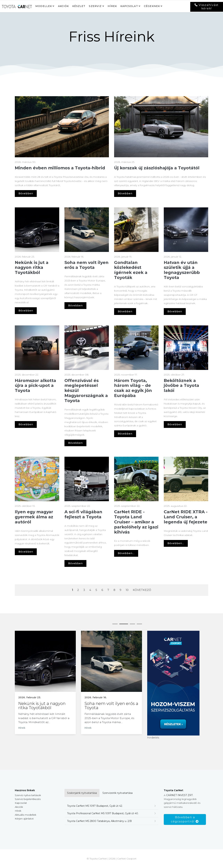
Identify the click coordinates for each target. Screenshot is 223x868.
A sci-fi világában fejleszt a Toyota (83, 514)
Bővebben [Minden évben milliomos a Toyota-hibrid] (26, 193)
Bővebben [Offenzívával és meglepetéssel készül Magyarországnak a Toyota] (75, 443)
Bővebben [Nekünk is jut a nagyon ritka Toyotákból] (26, 311)
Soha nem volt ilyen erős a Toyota (86, 265)
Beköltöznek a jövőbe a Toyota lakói (181, 386)
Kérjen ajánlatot (24, 819)
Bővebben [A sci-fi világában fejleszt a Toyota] (75, 563)
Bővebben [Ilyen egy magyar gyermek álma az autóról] (26, 552)
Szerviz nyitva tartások (28, 796)
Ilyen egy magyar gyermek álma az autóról (34, 517)
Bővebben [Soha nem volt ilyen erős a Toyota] (75, 306)
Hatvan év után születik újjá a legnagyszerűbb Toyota (182, 270)
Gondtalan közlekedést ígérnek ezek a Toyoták (131, 270)
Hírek (112, 6)
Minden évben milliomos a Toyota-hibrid (60, 168)
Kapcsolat (129, 6)
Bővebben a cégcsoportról (185, 820)
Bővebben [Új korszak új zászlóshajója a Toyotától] (125, 193)
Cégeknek (152, 6)
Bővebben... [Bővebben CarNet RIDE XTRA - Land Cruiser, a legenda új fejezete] (176, 543)
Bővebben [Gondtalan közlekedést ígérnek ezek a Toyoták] (125, 311)
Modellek (44, 6)
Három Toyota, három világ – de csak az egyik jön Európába (133, 388)
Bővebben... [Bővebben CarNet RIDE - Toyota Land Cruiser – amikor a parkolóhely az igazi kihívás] (126, 553)
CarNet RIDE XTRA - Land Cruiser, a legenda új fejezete (186, 517)
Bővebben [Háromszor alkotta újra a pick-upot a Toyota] (26, 424)
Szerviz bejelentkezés (28, 799)
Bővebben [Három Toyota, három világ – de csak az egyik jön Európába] (125, 434)
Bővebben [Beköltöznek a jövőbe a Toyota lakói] (175, 424)
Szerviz (95, 6)
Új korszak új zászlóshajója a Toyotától (157, 168)
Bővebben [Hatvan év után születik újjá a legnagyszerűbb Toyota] (175, 311)
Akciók (63, 6)
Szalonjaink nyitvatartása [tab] (82, 793)
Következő (142, 590)
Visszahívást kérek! (207, 7)
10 (127, 590)
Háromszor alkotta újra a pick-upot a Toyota (35, 386)
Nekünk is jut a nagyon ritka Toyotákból (32, 268)
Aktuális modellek (26, 815)
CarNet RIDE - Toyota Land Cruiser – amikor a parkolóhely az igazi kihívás (136, 522)
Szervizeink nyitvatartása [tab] (118, 793)
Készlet (79, 6)
